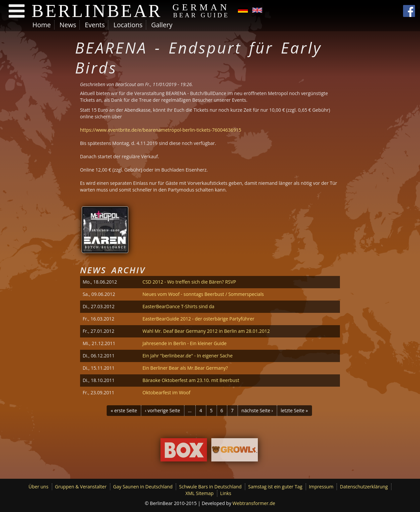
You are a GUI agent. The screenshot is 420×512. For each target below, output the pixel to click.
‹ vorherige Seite (162, 410)
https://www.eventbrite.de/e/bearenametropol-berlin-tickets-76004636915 (161, 130)
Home (42, 25)
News (68, 25)
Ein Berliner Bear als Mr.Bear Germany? (185, 368)
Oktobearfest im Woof (166, 392)
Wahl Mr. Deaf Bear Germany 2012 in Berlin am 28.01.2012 (206, 331)
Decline (365, 490)
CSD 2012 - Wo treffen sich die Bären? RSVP (189, 282)
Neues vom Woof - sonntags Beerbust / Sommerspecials (203, 294)
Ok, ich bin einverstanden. (322, 490)
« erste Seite (124, 410)
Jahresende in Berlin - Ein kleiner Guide (185, 343)
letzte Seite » (294, 410)
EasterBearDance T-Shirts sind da (178, 306)
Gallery (162, 25)
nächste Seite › (257, 410)
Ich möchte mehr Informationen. (80, 508)
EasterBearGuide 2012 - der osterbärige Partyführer (199, 319)
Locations (128, 25)
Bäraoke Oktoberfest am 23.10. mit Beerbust (191, 380)
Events (95, 25)
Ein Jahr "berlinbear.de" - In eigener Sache (188, 356)
